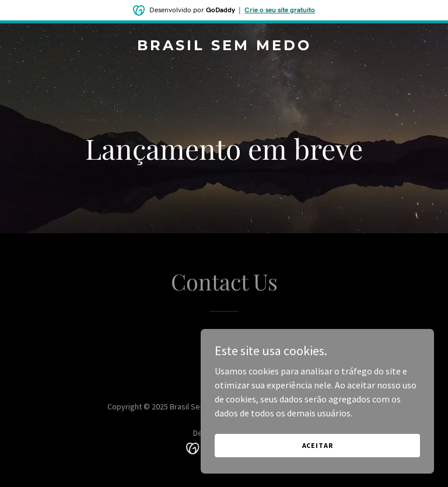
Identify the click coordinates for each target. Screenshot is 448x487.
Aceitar (318, 445)
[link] (224, 47)
